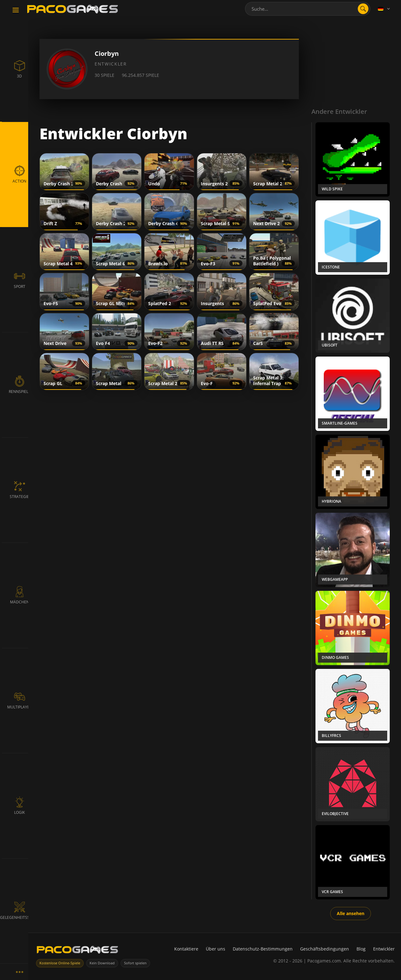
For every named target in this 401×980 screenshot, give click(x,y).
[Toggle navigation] (16, 10)
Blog (361, 949)
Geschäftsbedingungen (325, 949)
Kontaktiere (186, 949)
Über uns (216, 949)
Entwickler (384, 949)
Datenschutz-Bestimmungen (263, 949)
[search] (363, 9)
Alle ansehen (351, 913)
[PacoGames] (77, 951)
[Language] (384, 9)
